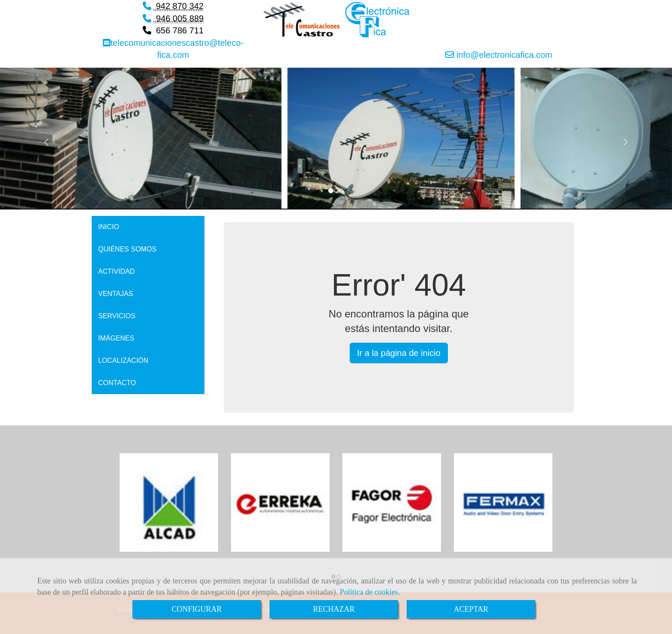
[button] (50, 139)
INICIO (109, 227)
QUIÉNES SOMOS (127, 249)
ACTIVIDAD (116, 271)
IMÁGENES (116, 338)
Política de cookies (369, 592)
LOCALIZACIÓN (123, 360)
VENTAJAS (116, 294)
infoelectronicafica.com (503, 55)
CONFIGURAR (196, 609)
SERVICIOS (117, 316)
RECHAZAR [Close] (334, 609)
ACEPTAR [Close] (471, 609)
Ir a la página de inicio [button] (399, 353)
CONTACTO (117, 383)
